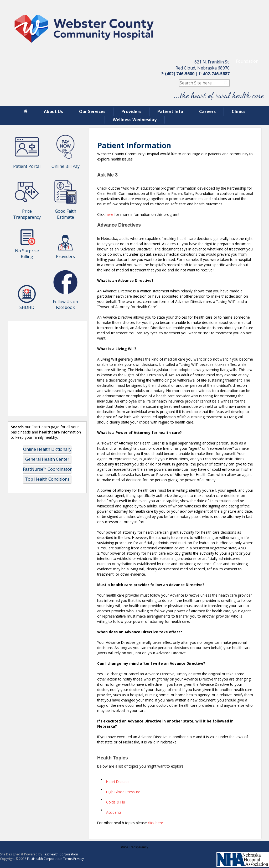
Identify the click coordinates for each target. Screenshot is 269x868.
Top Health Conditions (47, 479)
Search (226, 83)
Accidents (114, 812)
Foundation (247, 61)
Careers (207, 111)
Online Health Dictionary (47, 449)
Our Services (92, 111)
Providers (131, 111)
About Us (53, 111)
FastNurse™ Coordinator (47, 469)
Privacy (79, 859)
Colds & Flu (116, 802)
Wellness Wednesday (135, 120)
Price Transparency (134, 847)
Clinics (239, 111)
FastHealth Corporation (60, 854)
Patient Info (170, 111)
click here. (156, 823)
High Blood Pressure (123, 792)
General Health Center (47, 459)
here (110, 214)
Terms (68, 859)
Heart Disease (118, 782)
